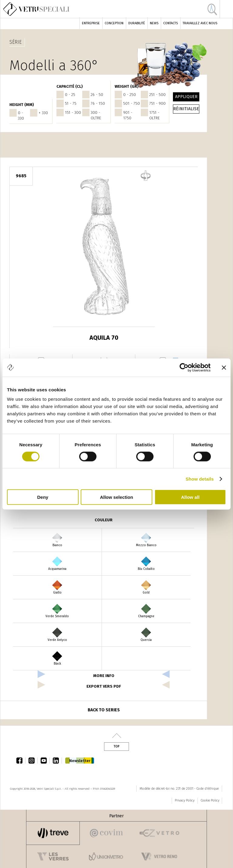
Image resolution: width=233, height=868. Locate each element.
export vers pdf (104, 686)
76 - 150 (98, 103)
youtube (45, 761)
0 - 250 (130, 95)
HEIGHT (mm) (22, 105)
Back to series (104, 710)
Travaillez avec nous (200, 23)
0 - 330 (21, 116)
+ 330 (43, 113)
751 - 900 (157, 103)
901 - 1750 (128, 115)
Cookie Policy (210, 800)
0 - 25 (70, 95)
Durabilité (137, 23)
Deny (43, 497)
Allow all (190, 497)
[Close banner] (224, 367)
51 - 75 (71, 103)
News (154, 23)
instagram (33, 761)
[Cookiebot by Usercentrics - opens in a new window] (184, 367)
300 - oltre (96, 115)
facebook (21, 761)
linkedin (57, 761)
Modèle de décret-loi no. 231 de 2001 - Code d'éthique (179, 789)
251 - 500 (157, 95)
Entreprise (91, 23)
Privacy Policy (185, 800)
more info (104, 676)
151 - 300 (73, 112)
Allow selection (116, 497)
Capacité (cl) (70, 86)
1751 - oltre (154, 115)
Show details (200, 479)
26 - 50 (97, 95)
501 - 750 (132, 103)
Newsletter (80, 761)
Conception (114, 23)
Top (116, 747)
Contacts (171, 23)
